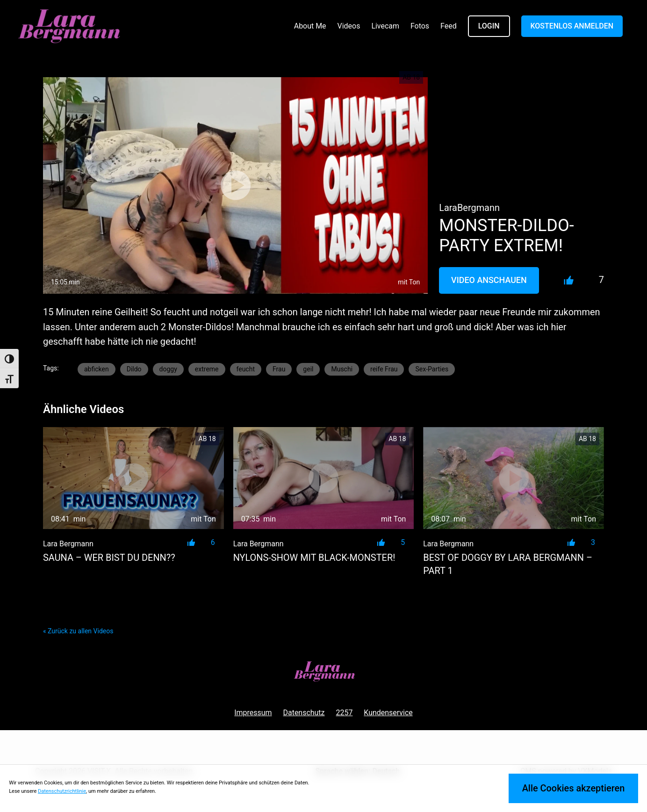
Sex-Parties (432, 369)
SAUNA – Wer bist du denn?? (109, 558)
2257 (344, 713)
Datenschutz (304, 713)
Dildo (134, 369)
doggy (168, 369)
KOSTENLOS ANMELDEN (572, 26)
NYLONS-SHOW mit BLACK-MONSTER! (314, 558)
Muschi (342, 369)
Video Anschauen (489, 280)
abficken (97, 369)
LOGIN (489, 26)
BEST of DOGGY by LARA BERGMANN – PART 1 (508, 564)
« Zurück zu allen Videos (78, 631)
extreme (207, 369)
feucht (246, 369)
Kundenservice (388, 713)
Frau (279, 369)
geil (308, 369)
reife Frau (384, 369)
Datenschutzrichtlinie (62, 791)
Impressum (253, 713)
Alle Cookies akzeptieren (574, 788)
